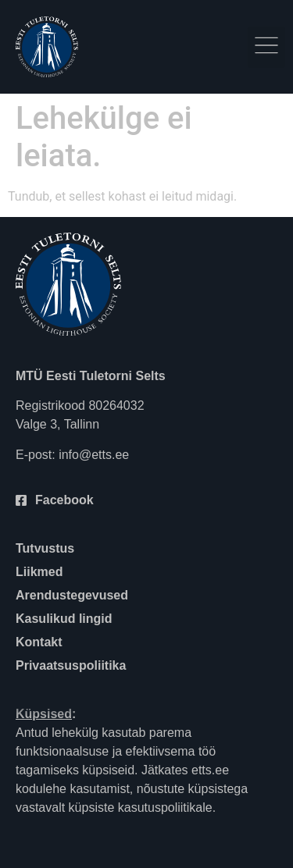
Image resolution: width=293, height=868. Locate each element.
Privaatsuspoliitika (71, 665)
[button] (266, 47)
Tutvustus (45, 548)
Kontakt (39, 642)
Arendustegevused (72, 595)
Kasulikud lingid (64, 619)
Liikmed (39, 572)
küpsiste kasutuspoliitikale (141, 808)
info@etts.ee (94, 455)
